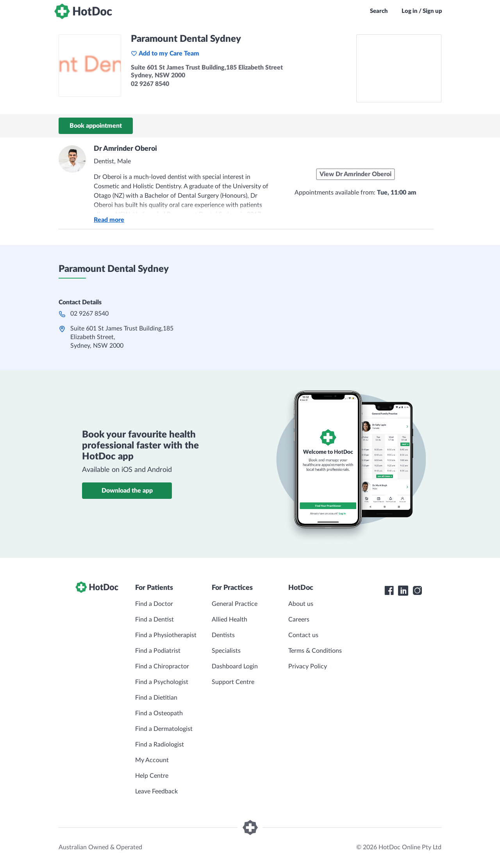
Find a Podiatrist (158, 651)
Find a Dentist (154, 620)
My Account (152, 760)
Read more (109, 220)
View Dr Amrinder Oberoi (355, 174)
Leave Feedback (156, 791)
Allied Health (229, 620)
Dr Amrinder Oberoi (125, 149)
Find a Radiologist (160, 745)
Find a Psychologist (162, 682)
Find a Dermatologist (164, 729)
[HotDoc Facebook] (389, 591)
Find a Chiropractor (162, 666)
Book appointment (96, 126)
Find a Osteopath (159, 713)
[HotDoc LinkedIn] (403, 591)
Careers (299, 620)
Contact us (303, 635)
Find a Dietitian (156, 698)
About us (301, 604)
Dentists (223, 635)
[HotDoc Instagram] (417, 591)
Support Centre (233, 682)
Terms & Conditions (315, 651)
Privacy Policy (308, 666)
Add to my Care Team (165, 54)
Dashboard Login (235, 666)
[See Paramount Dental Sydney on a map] (399, 68)
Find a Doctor (154, 604)
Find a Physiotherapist (166, 635)
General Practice (235, 604)
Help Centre (152, 776)
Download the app (127, 491)
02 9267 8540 (89, 314)
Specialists (226, 651)
